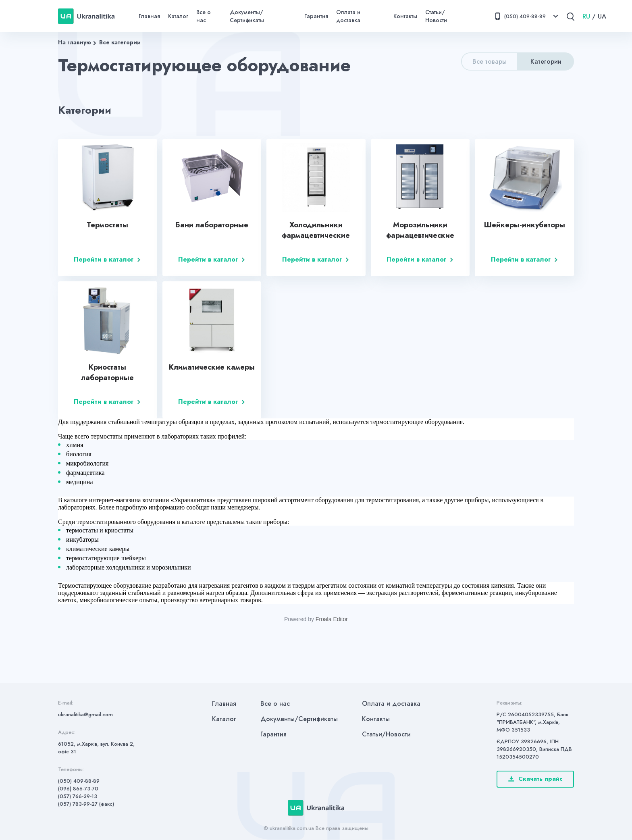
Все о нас (204, 16)
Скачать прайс (535, 779)
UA (602, 16)
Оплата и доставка (348, 16)
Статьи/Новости (436, 16)
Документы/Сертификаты (247, 16)
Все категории (120, 42)
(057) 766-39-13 (78, 796)
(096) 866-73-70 (78, 789)
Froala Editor (332, 619)
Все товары (490, 61)
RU (586, 16)
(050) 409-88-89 (79, 781)
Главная (149, 16)
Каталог (178, 16)
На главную (75, 42)
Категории (546, 61)
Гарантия (316, 16)
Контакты (405, 16)
